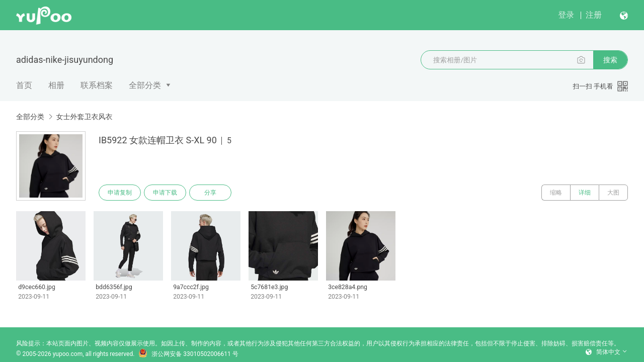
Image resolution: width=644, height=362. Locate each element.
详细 (585, 193)
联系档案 (97, 85)
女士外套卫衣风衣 (84, 117)
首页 (24, 85)
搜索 (610, 60)
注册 (594, 15)
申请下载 (165, 193)
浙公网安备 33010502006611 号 (188, 354)
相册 (56, 85)
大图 (613, 193)
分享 (210, 193)
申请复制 (120, 193)
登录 (566, 15)
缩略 (556, 193)
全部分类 (145, 85)
